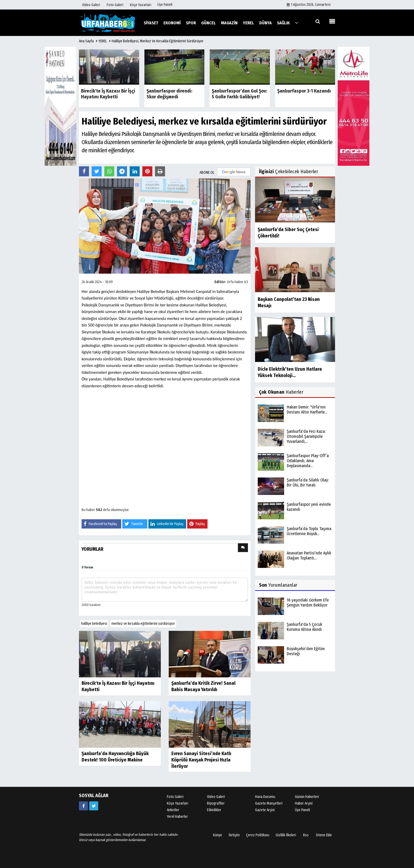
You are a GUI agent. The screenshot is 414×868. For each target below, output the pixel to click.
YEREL (103, 41)
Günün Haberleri (307, 797)
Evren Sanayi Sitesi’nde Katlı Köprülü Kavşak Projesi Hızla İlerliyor (201, 760)
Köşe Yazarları (178, 803)
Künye (218, 835)
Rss (306, 835)
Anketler (173, 810)
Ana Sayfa (86, 41)
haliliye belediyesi (94, 624)
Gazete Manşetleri (269, 803)
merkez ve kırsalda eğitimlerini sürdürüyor (143, 624)
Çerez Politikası (258, 835)
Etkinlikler (214, 810)
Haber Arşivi (304, 803)
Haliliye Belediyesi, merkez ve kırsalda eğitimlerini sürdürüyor (158, 41)
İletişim (234, 835)
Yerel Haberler (177, 817)
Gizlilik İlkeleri (286, 835)
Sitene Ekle (324, 835)
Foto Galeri (175, 797)
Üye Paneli (165, 5)
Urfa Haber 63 (237, 282)
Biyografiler (216, 803)
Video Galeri (216, 797)
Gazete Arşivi (265, 810)
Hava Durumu (265, 797)
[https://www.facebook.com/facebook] (83, 806)
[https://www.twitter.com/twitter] (94, 806)
